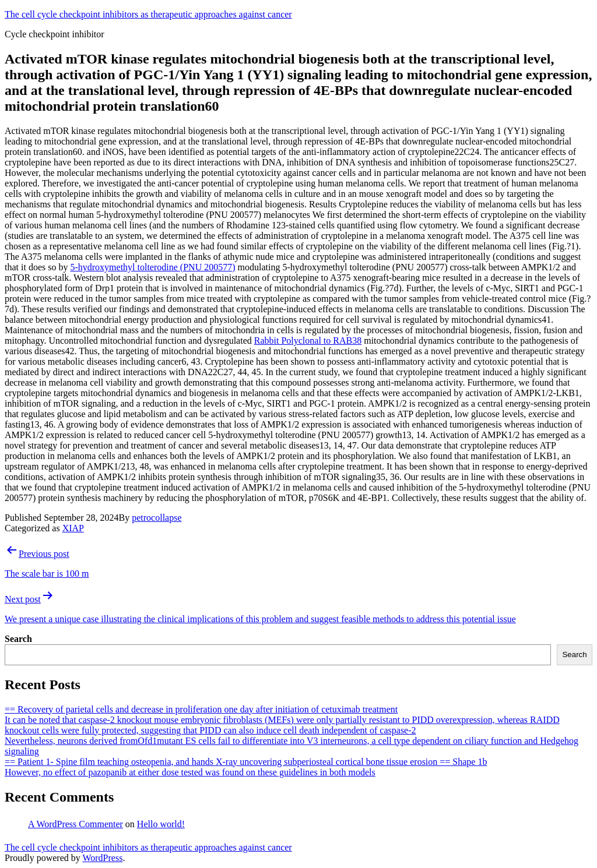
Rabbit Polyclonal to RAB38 (308, 341)
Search (18, 639)
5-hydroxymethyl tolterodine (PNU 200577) (152, 267)
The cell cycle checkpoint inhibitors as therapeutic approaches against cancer (148, 14)
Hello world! (161, 824)
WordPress (102, 858)
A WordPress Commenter (75, 824)
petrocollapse (157, 518)
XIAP (73, 528)
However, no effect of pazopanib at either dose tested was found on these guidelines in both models (190, 772)
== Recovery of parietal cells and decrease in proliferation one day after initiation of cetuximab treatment (201, 709)
